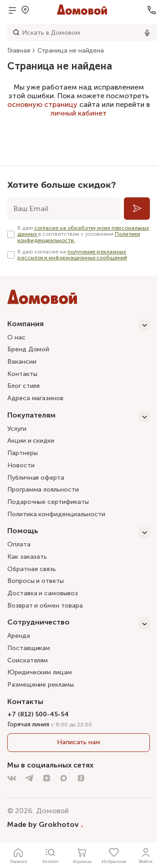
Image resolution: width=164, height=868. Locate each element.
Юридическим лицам (40, 672)
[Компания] (79, 325)
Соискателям (28, 660)
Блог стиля (23, 386)
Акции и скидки (31, 441)
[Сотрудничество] (79, 624)
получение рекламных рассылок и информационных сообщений (72, 255)
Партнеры (22, 453)
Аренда (19, 636)
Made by (45, 824)
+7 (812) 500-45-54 (38, 714)
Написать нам (79, 742)
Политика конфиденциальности (56, 514)
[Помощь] (79, 532)
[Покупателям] (79, 417)
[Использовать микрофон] (147, 32)
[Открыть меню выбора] (25, 10)
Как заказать (27, 557)
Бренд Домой (28, 349)
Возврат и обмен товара (45, 606)
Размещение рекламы (41, 685)
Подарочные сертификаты (48, 502)
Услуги (17, 429)
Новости (21, 465)
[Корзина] (82, 855)
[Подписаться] (137, 209)
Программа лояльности (43, 490)
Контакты (22, 374)
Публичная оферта (36, 478)
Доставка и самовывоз (43, 593)
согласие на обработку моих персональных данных (83, 231)
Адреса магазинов (35, 398)
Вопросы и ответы (36, 581)
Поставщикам (29, 648)
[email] (64, 209)
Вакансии (22, 362)
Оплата (19, 544)
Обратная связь (32, 569)
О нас (16, 337)
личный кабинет (79, 113)
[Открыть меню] (12, 10)
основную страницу (42, 104)
